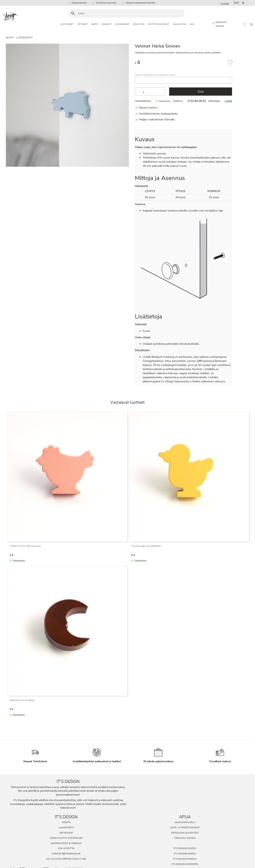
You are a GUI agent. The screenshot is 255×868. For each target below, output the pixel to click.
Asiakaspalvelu (185, 822)
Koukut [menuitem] (107, 24)
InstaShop (66, 833)
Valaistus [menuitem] (180, 24)
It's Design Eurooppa (185, 864)
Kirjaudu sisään (185, 838)
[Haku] (73, 14)
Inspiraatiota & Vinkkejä (66, 843)
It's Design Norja (185, 854)
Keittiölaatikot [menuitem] (159, 24)
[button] (245, 24)
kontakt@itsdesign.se (66, 854)
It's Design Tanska (185, 859)
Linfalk (228, 101)
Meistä (66, 822)
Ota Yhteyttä (66, 848)
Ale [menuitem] (192, 24)
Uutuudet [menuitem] (67, 24)
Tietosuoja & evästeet (185, 833)
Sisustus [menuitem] (139, 24)
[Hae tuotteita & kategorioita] (129, 14)
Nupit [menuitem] (95, 24)
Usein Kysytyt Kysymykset (66, 838)
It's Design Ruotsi (185, 848)
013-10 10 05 (54, 859)
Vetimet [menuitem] (83, 24)
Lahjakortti (66, 827)
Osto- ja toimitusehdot (185, 827)
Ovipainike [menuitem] (122, 24)
